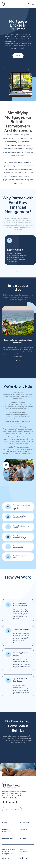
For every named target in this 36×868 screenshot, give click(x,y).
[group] (18, 334)
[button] (17, 272)
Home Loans (25, 823)
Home (5, 823)
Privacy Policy (7, 858)
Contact (23, 839)
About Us (24, 829)
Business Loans (8, 839)
